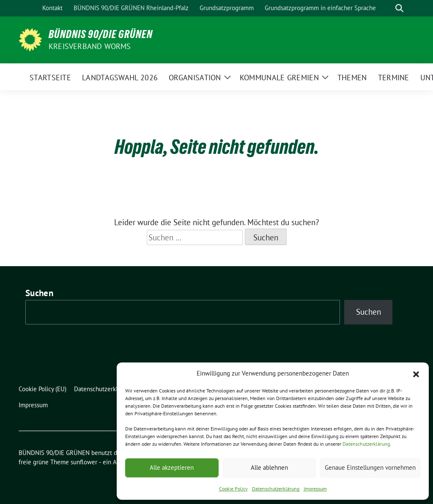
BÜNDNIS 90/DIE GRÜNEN (101, 34)
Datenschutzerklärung (366, 444)
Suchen (39, 293)
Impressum (315, 489)
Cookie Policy (233, 489)
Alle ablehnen (269, 467)
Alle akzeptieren (172, 467)
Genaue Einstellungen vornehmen (370, 467)
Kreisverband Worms (90, 46)
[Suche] (387, 8)
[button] (416, 373)
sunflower (84, 462)
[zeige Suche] (399, 8)
